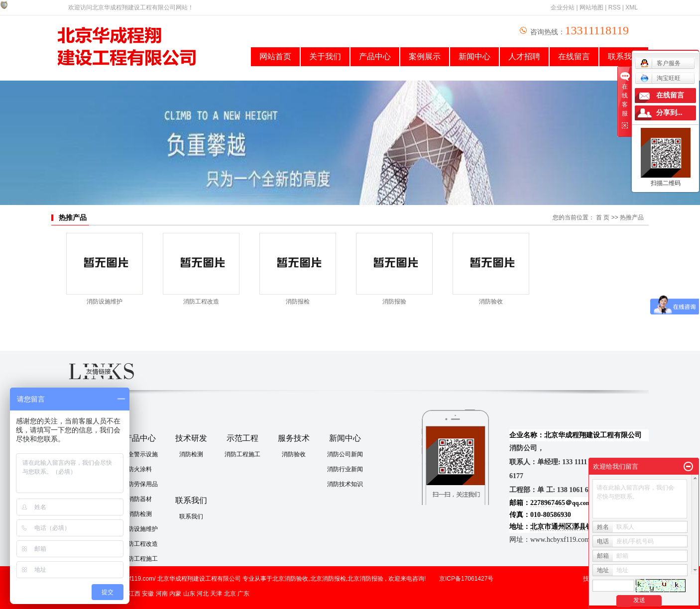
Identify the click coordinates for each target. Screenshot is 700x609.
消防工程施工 (140, 559)
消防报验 (394, 302)
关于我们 (325, 56)
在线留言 (574, 56)
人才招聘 (524, 56)
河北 (203, 594)
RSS (615, 7)
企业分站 (563, 7)
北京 (230, 594)
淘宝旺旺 (660, 78)
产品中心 (375, 56)
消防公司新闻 (345, 454)
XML (632, 7)
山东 (189, 594)
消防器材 (140, 499)
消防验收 (491, 302)
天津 (216, 594)
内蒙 (175, 594)
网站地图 (591, 7)
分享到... (669, 113)
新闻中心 (474, 56)
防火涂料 (140, 469)
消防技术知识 (345, 484)
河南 (162, 594)
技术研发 (191, 438)
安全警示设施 (140, 454)
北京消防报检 (328, 579)
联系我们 (191, 500)
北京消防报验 (365, 579)
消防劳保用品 (140, 484)
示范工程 (242, 438)
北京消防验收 (290, 579)
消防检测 (140, 514)
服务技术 (294, 438)
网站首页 (275, 56)
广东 (243, 594)
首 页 (603, 217)
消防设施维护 (105, 302)
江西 (134, 594)
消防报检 (298, 302)
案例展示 (425, 56)
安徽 (148, 594)
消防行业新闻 (345, 469)
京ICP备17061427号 (466, 579)
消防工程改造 (201, 302)
